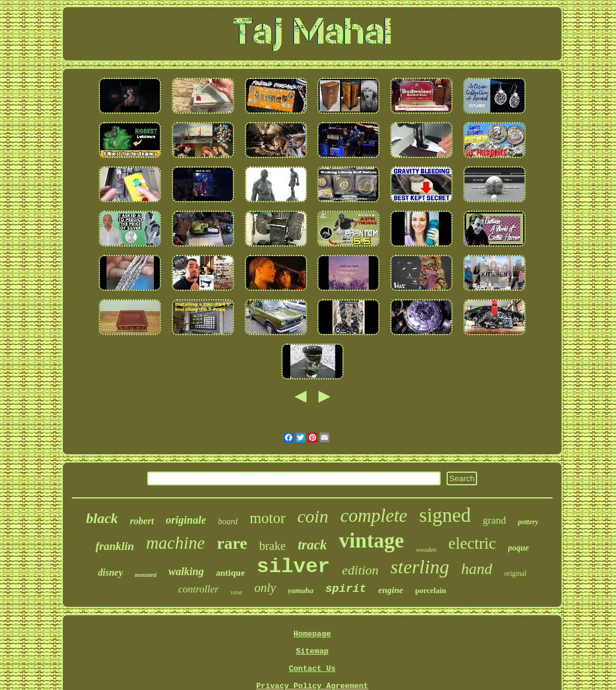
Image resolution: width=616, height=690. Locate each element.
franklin (115, 546)
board (228, 522)
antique (230, 573)
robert (142, 521)
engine (391, 590)
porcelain (431, 590)
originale (186, 520)
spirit (345, 589)
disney (111, 572)
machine (175, 543)
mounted (145, 575)
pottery (528, 522)
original (515, 573)
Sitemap (312, 651)
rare (232, 543)
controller (198, 589)
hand (477, 569)
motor (268, 518)
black (102, 518)
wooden (426, 549)
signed (445, 515)
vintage (371, 541)
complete (374, 516)
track (312, 545)
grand (495, 520)
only (265, 588)
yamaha (301, 590)
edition (360, 570)
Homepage (312, 634)
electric (472, 543)
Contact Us (312, 669)
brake (272, 546)
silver (293, 567)
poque (519, 548)
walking (186, 572)
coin (313, 516)
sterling (420, 567)
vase (236, 592)
